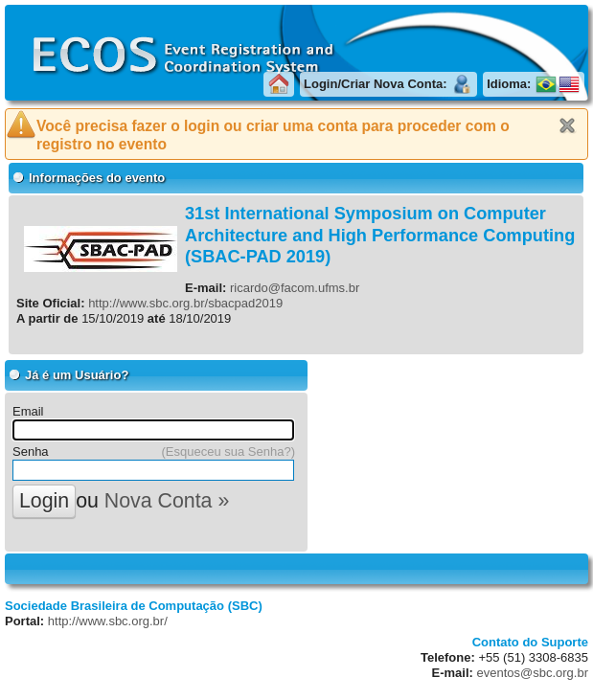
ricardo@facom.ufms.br (295, 288)
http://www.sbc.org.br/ (108, 621)
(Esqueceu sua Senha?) (228, 452)
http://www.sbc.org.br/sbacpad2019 (185, 303)
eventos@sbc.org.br (532, 673)
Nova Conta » (167, 501)
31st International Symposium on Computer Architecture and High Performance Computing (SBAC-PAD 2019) (380, 235)
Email (28, 411)
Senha (31, 452)
